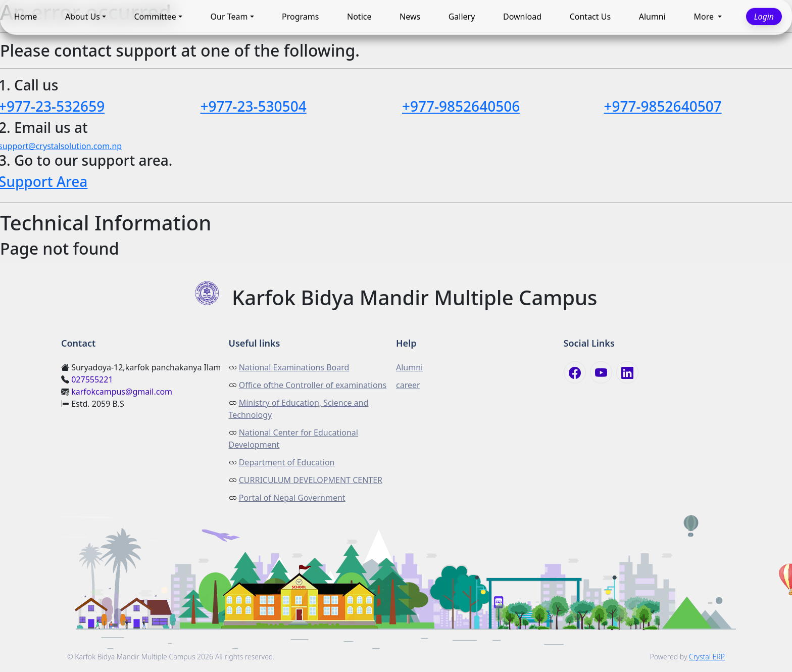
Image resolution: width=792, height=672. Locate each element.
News (410, 17)
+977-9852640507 (663, 106)
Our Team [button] (229, 17)
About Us (83, 17)
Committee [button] (155, 17)
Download (522, 17)
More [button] (705, 17)
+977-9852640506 (461, 106)
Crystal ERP (707, 657)
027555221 (92, 379)
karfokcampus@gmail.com (122, 392)
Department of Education (287, 462)
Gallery (462, 17)
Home (26, 17)
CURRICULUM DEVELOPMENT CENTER (311, 480)
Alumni (652, 17)
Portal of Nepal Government (292, 498)
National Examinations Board (294, 367)
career (408, 385)
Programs (300, 17)
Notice (359, 17)
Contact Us (590, 17)
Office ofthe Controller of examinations (313, 385)
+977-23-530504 (254, 106)
